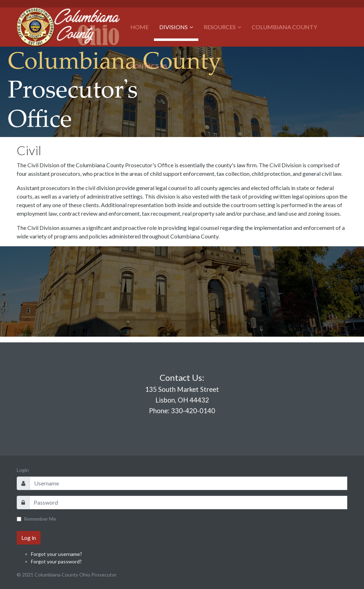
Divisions (173, 27)
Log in (29, 538)
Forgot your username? (57, 554)
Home (140, 27)
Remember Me (40, 519)
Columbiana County (284, 27)
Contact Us (149, 66)
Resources (220, 27)
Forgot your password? (56, 561)
